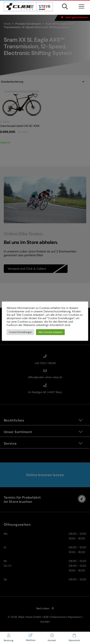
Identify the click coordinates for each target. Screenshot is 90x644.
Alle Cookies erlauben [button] (50, 332)
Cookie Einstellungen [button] (20, 332)
